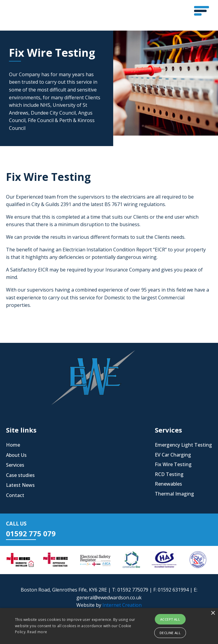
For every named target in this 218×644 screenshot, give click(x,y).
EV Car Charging (173, 455)
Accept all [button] (170, 619)
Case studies (20, 475)
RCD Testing (169, 474)
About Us (16, 455)
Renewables (168, 484)
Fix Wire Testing (173, 464)
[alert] (109, 626)
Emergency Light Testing (183, 445)
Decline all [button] (170, 633)
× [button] (213, 613)
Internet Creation (122, 605)
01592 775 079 (31, 533)
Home (13, 445)
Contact (15, 495)
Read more (37, 632)
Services (15, 465)
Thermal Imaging (174, 494)
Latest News (20, 485)
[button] (202, 11)
